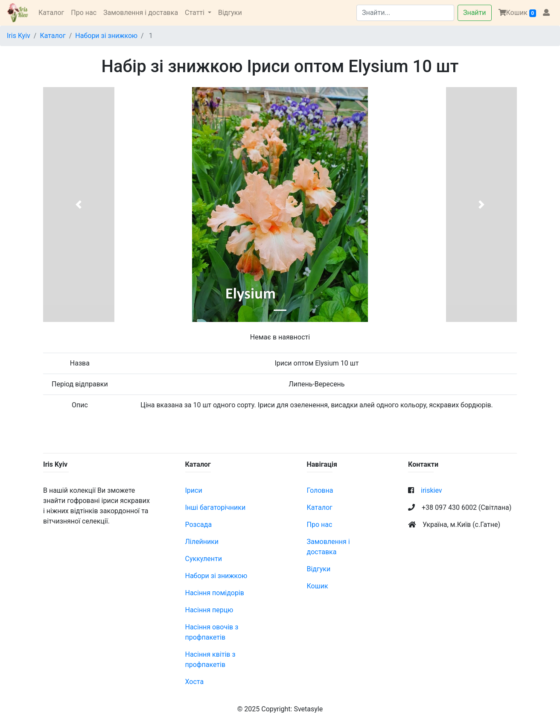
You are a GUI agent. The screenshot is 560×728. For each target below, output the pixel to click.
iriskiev (432, 490)
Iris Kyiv (19, 36)
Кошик (517, 13)
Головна (320, 490)
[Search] (405, 13)
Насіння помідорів (215, 593)
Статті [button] (195, 13)
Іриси (194, 490)
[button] (79, 205)
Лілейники (202, 542)
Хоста (195, 682)
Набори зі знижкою (106, 36)
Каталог (51, 13)
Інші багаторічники (216, 507)
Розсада (199, 525)
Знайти (475, 13)
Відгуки (230, 13)
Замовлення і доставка (141, 13)
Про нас (84, 13)
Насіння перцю (209, 610)
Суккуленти (204, 559)
